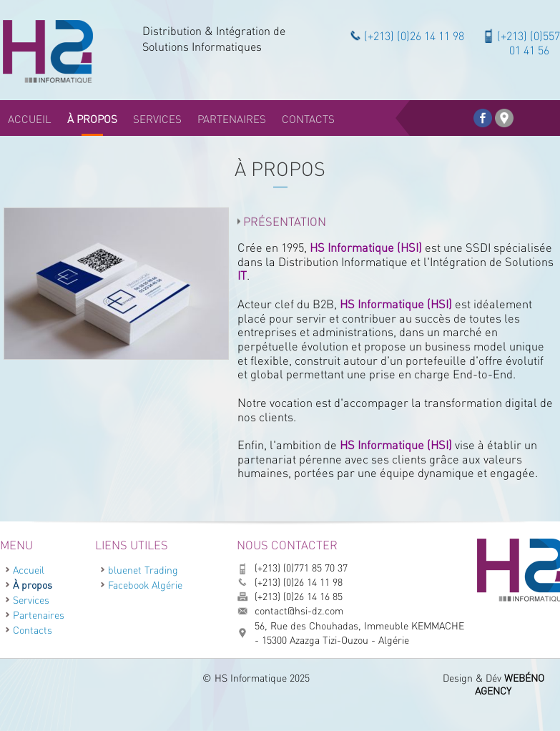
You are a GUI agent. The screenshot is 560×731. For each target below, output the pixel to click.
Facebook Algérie (145, 585)
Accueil (29, 570)
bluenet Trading (143, 570)
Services (31, 600)
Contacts (33, 630)
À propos (33, 585)
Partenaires (39, 615)
